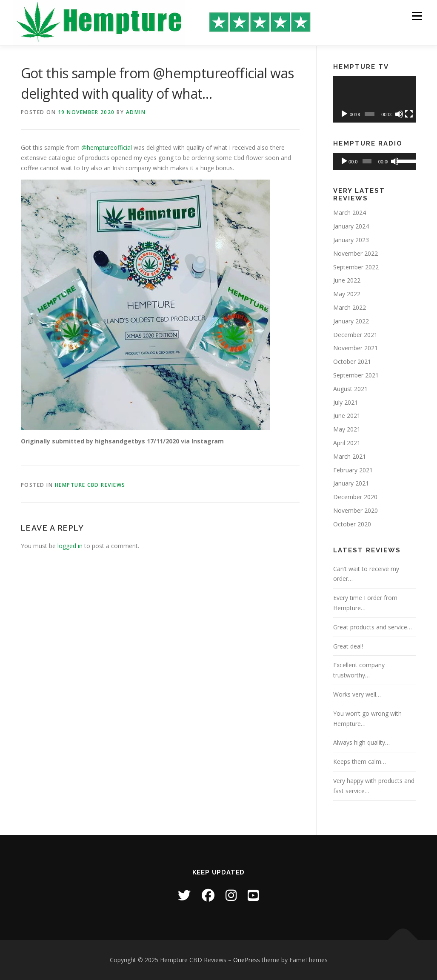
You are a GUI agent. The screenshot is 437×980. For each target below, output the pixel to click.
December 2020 (355, 497)
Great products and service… (373, 627)
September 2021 (356, 375)
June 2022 (347, 280)
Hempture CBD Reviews (90, 485)
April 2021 (347, 443)
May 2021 (347, 429)
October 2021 (352, 361)
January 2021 (351, 483)
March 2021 (350, 456)
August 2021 (350, 389)
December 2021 (355, 335)
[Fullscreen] (409, 114)
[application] (375, 99)
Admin (136, 112)
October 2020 (352, 524)
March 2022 (350, 307)
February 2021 (353, 470)
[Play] (344, 114)
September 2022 (356, 267)
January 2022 (351, 321)
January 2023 (351, 240)
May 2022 (347, 294)
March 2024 (350, 213)
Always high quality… (361, 742)
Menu (417, 16)
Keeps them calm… (360, 761)
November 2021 (356, 348)
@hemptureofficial (107, 147)
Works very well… (357, 694)
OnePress (247, 960)
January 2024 (351, 226)
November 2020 (356, 510)
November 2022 (356, 253)
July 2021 (346, 402)
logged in (70, 546)
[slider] (367, 161)
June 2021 (347, 416)
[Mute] (399, 114)
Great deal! (348, 646)
